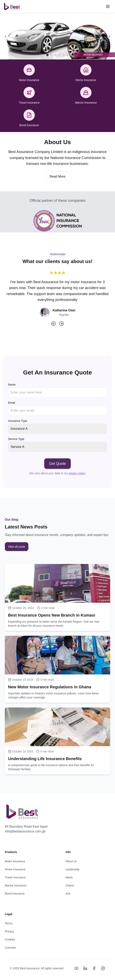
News (69, 877)
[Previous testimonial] (53, 324)
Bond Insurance (15, 894)
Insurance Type (18, 421)
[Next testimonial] (62, 324)
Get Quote (57, 464)
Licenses (10, 948)
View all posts (17, 547)
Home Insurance (15, 869)
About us (71, 861)
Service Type (16, 439)
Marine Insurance (16, 885)
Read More (57, 176)
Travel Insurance (15, 877)
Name (12, 385)
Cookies (10, 939)
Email (12, 403)
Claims (70, 885)
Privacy (9, 931)
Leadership (72, 869)
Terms (9, 923)
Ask (68, 894)
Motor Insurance (15, 861)
